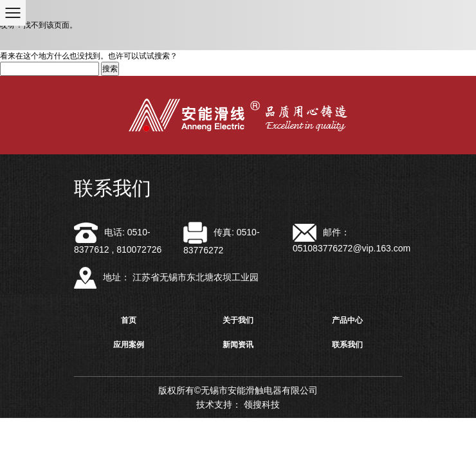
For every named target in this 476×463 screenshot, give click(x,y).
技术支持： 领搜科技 (238, 404)
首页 (129, 320)
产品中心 (347, 320)
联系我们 (347, 345)
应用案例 (129, 345)
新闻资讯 (238, 345)
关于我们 (238, 320)
